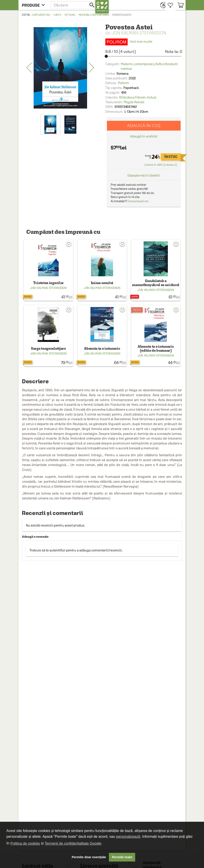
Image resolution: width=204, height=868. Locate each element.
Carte (57, 15)
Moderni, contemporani (94, 15)
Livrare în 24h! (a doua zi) (161, 165)
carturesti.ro (41, 15)
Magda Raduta (134, 102)
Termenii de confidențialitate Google (73, 843)
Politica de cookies (25, 843)
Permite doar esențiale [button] (89, 857)
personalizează (128, 837)
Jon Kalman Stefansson (139, 33)
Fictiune (70, 15)
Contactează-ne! (138, 201)
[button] (73, 5)
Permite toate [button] (122, 857)
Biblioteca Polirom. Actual (138, 97)
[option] (60, 68)
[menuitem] (162, 5)
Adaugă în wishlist (144, 136)
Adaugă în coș (144, 126)
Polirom (123, 83)
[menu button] (35, 5)
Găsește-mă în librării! (144, 175)
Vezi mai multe (129, 41)
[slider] (144, 56)
